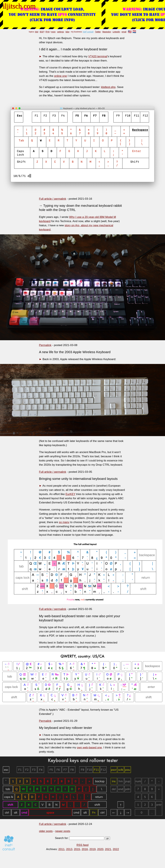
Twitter (98, 32)
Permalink (45, 345)
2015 (77, 849)
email (124, 32)
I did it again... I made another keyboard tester (73, 49)
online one (60, 76)
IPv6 (48, 32)
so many (64, 522)
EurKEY (70, 494)
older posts (46, 831)
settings (61, 32)
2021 (108, 849)
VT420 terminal (98, 56)
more (53, 32)
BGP (42, 32)
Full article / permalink (53, 199)
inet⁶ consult (88, 32)
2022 (116, 849)
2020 (100, 849)
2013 (69, 849)
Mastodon (107, 32)
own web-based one (89, 747)
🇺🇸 (130, 32)
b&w (68, 32)
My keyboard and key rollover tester (66, 728)
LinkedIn (116, 32)
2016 (85, 849)
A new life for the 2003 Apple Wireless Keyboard (75, 352)
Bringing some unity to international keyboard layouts (78, 479)
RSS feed (82, 845)
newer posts (63, 831)
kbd (37, 32)
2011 (61, 849)
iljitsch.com (19, 6)
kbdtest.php (108, 87)
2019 (93, 849)
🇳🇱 (134, 32)
